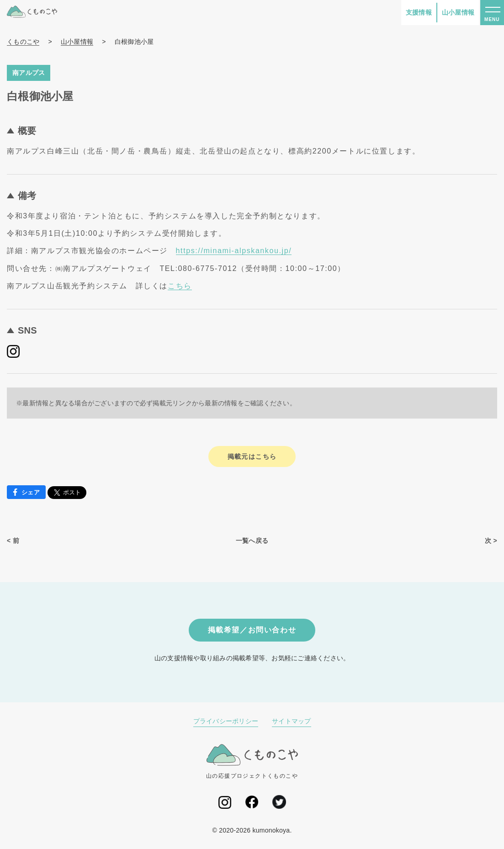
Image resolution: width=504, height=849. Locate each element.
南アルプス (29, 73)
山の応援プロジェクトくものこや (252, 761)
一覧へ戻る (252, 541)
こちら (180, 286)
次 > (491, 541)
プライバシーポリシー (226, 721)
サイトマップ (292, 721)
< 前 (13, 541)
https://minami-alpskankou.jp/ (234, 251)
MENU (492, 19)
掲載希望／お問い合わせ (252, 630)
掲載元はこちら (252, 456)
